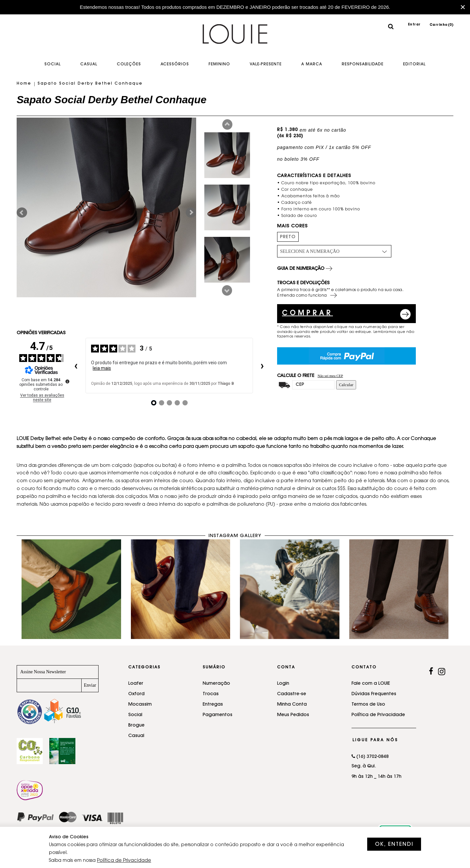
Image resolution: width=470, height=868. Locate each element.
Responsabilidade (363, 64)
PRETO (288, 237)
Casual (89, 64)
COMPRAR (307, 314)
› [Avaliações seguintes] (262, 366)
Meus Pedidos (293, 715)
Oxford (136, 694)
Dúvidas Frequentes (374, 694)
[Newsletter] (49, 685)
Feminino (219, 64)
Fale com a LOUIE (371, 684)
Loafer (136, 684)
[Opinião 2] (162, 403)
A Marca (312, 64)
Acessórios (175, 64)
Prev (227, 124)
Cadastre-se (292, 694)
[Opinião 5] (185, 403)
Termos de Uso (368, 705)
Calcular (346, 385)
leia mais (102, 368)
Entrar (414, 25)
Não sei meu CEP (330, 376)
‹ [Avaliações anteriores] (76, 366)
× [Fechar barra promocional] (463, 7)
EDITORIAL (414, 64)
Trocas (211, 694)
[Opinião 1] (154, 403)
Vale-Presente (266, 64)
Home (24, 84)
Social (53, 64)
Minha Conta (292, 705)
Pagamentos (218, 715)
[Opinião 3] (169, 403)
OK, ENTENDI (394, 844)
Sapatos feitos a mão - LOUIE (235, 39)
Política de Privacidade (378, 715)
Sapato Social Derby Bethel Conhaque (90, 84)
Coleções (129, 64)
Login (283, 684)
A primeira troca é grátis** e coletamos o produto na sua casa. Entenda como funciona (340, 293)
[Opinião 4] (177, 403)
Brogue (136, 726)
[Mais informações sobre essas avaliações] (67, 381)
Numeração (216, 684)
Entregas (213, 705)
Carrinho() (442, 25)
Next (227, 290)
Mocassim (140, 705)
